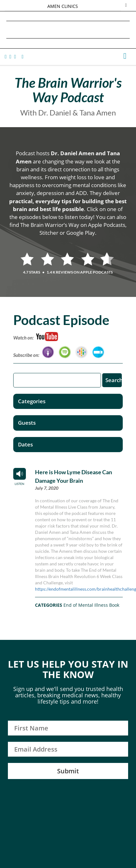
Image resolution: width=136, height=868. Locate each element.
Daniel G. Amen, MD (68, 30)
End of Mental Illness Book (91, 605)
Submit (68, 771)
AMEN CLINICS (63, 6)
